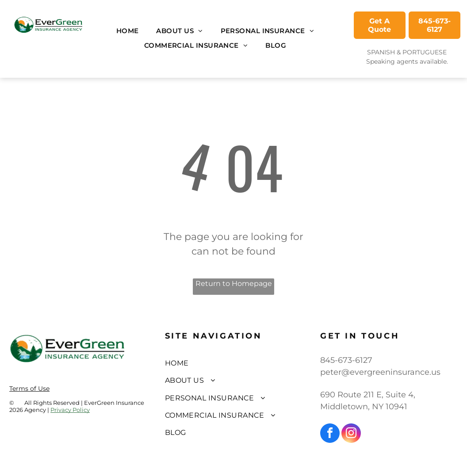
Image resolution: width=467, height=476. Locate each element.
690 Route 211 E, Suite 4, (368, 395)
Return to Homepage (234, 284)
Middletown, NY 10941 (364, 407)
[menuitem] (128, 31)
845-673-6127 (346, 360)
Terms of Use (29, 388)
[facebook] (330, 434)
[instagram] (351, 434)
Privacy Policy (70, 410)
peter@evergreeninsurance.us (380, 372)
